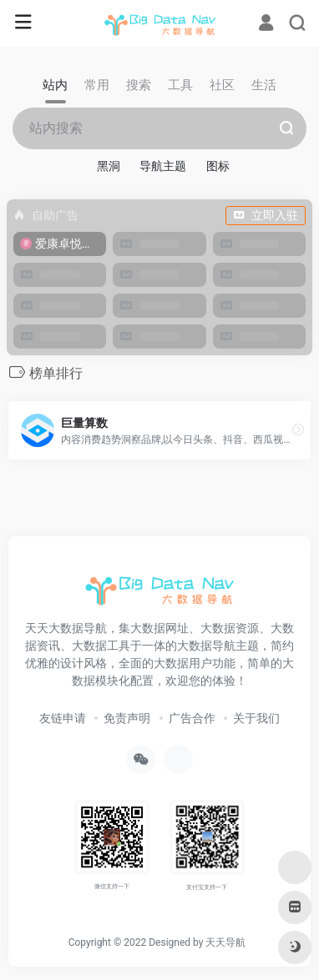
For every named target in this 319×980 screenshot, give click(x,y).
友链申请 (63, 718)
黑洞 (109, 166)
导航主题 (163, 166)
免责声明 (127, 718)
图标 (218, 166)
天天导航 (225, 942)
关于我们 (256, 718)
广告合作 (192, 718)
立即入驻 (266, 215)
